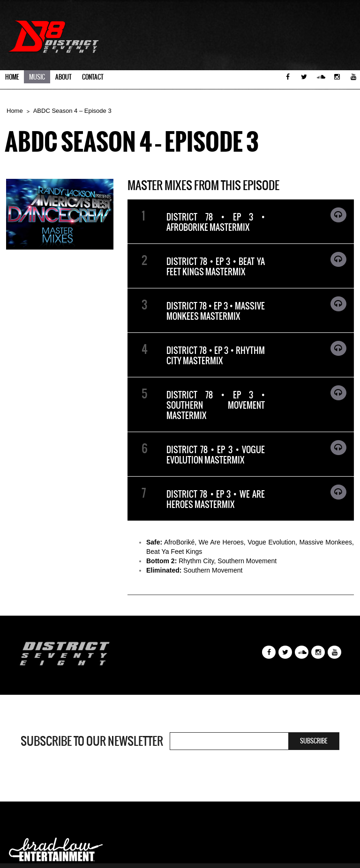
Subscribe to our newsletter (92, 741)
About (64, 77)
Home (12, 77)
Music (37, 77)
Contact (93, 77)
